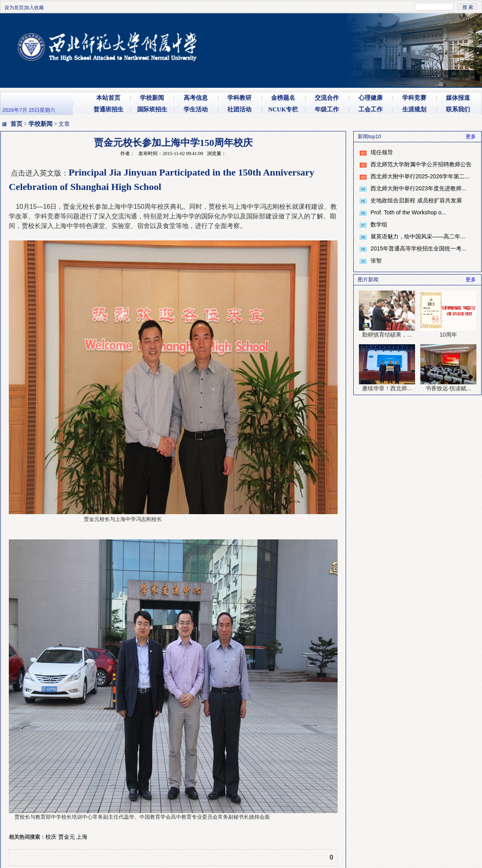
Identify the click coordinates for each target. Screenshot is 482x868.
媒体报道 (458, 98)
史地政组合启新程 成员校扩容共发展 (416, 200)
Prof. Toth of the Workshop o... (408, 212)
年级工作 (327, 109)
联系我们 (458, 109)
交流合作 (327, 98)
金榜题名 (283, 98)
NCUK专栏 (283, 109)
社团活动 (239, 109)
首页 (16, 124)
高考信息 (196, 98)
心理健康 (371, 98)
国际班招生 (152, 109)
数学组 (379, 224)
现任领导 (382, 152)
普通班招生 (108, 109)
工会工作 (371, 109)
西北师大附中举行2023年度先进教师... (418, 188)
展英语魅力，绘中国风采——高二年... (418, 236)
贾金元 (67, 837)
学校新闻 (152, 98)
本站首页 (108, 98)
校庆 (51, 837)
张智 (376, 260)
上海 (82, 837)
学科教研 (239, 98)
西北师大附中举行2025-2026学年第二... (420, 176)
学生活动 (196, 109)
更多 (471, 136)
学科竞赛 (414, 98)
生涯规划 (414, 109)
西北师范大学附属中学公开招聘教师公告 (421, 164)
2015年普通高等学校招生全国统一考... (418, 248)
